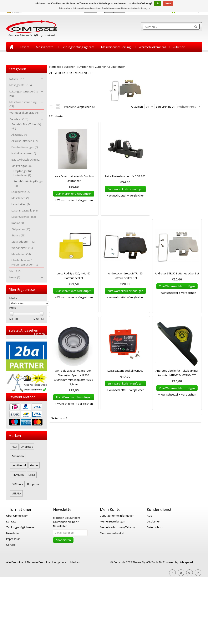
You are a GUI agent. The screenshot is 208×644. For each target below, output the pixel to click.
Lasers (25, 47)
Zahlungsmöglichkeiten (21, 527)
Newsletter (13, 533)
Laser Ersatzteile (24, 210)
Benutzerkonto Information (117, 516)
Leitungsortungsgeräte (78, 47)
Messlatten (20, 198)
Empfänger (85, 67)
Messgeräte (45, 47)
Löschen (39, 334)
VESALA (16, 493)
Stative (18, 235)
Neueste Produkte (39, 562)
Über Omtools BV (17, 516)
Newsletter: (67, 522)
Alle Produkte (15, 562)
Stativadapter (23, 242)
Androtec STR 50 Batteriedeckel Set (177, 273)
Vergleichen (84, 200)
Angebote (60, 562)
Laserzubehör (24, 217)
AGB (149, 516)
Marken (75, 562)
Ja (158, 4)
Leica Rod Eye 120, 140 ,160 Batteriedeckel (74, 276)
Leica (32, 475)
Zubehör (179, 47)
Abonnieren (63, 540)
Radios (18, 223)
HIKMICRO (18, 475)
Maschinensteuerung (117, 47)
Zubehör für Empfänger (111, 67)
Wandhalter (22, 248)
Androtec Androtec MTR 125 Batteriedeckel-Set (125, 276)
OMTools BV (155, 562)
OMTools (17, 484)
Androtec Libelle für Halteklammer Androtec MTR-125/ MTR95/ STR (177, 373)
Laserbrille (21, 204)
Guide (34, 465)
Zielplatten (21, 229)
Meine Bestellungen (113, 521)
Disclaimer (153, 521)
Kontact (11, 521)
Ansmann (18, 456)
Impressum (13, 539)
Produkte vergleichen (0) (80, 107)
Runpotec (33, 484)
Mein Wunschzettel (112, 533)
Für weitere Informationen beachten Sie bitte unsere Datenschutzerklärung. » (105, 9)
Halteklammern (24, 153)
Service (11, 545)
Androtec (27, 447)
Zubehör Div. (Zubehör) (27, 126)
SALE (13, 57)
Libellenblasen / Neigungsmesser (25, 262)
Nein (168, 4)
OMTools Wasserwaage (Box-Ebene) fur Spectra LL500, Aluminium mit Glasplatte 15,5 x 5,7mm (74, 377)
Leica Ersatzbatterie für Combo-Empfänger (74, 178)
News (27, 57)
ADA (14, 447)
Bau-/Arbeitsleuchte (26, 160)
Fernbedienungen (25, 147)
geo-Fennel (19, 465)
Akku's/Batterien (24, 141)
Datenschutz (155, 527)
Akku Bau (19, 135)
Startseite (11, 47)
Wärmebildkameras (153, 47)
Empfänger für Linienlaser (23, 173)
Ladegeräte (21, 192)
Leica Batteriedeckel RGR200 (125, 371)
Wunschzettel (65, 200)
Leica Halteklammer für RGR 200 (125, 176)
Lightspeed (186, 562)
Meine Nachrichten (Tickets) (117, 527)
